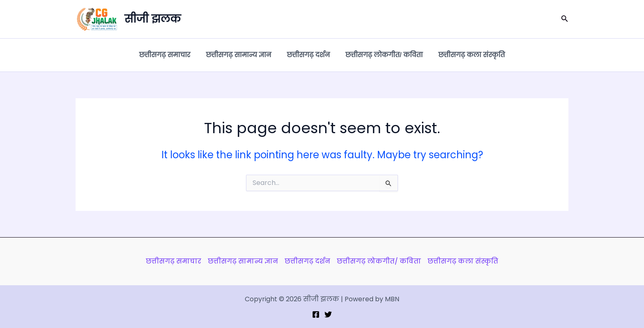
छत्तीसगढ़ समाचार (170, 55)
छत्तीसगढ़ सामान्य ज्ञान (241, 55)
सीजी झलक (153, 19)
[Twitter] (328, 314)
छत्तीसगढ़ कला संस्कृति (467, 55)
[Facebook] (316, 314)
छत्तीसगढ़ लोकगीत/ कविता (382, 55)
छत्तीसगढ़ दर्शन (308, 55)
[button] (565, 19)
